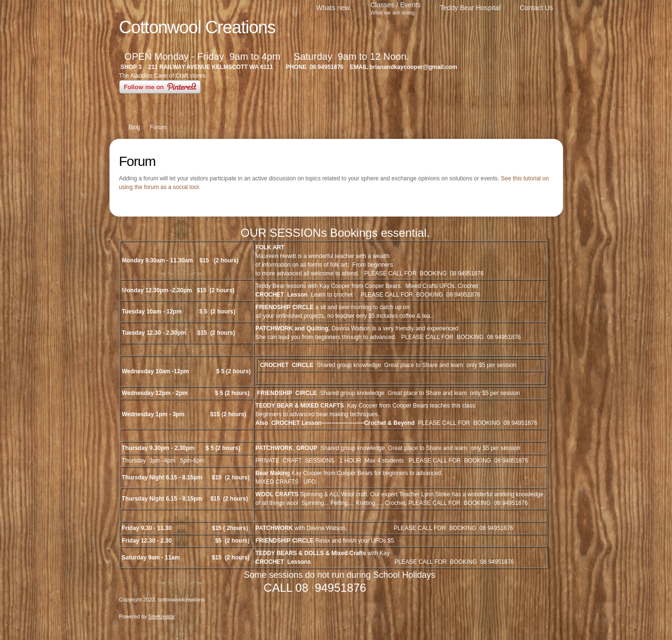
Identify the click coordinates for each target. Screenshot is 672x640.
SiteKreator (162, 616)
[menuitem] (338, 9)
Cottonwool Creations (197, 27)
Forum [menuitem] (158, 127)
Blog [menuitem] (135, 127)
